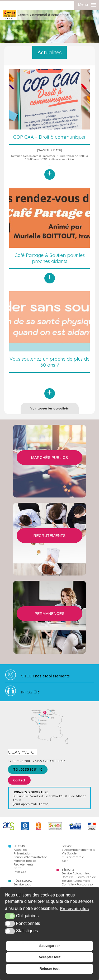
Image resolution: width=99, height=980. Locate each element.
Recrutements (23, 864)
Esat (65, 861)
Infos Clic (20, 872)
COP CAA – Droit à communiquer (49, 137)
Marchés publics (25, 861)
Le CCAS (19, 846)
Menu (83, 4)
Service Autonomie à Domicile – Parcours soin (79, 883)
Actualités (20, 850)
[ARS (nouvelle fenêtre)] (9, 829)
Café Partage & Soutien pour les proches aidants (50, 258)
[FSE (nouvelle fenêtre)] (75, 829)
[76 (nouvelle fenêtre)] (38, 829)
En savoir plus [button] (74, 909)
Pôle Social (23, 881)
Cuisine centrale (73, 857)
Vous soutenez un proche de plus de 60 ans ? (49, 362)
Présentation (22, 853)
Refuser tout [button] (49, 969)
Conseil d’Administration (31, 857)
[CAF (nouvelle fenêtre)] (25, 829)
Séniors (68, 870)
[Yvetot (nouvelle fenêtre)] (55, 829)
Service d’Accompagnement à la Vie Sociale (79, 850)
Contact (19, 780)
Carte (18, 868)
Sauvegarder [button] (50, 946)
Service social (23, 884)
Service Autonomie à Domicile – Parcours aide (79, 875)
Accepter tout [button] (49, 957)
